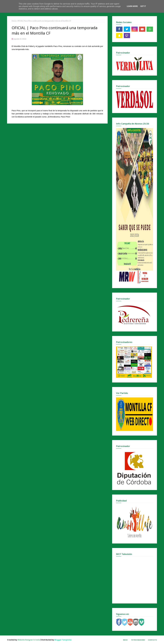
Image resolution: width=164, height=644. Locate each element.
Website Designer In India (29, 640)
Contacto (152, 640)
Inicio (14, 21)
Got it (143, 6)
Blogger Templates (63, 640)
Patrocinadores (138, 640)
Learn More (132, 6)
